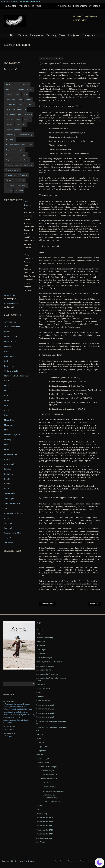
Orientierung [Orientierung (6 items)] (21, 125)
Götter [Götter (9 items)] (25, 94)
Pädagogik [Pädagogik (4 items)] (23, 155)
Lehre (7, 400)
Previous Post (47, 604)
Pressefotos (41, 685)
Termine (23, 35)
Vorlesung (8, 523)
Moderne (8, 425)
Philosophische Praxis (45, 670)
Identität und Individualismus (16, 376)
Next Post (95, 604)
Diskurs (7, 351)
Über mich (40, 755)
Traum (7, 508)
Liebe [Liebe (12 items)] (8, 109)
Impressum (89, 35)
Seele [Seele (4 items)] (26, 160)
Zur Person (74, 35)
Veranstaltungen (43, 759)
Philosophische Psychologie (47, 674)
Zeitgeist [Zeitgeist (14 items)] (9, 190)
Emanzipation (10, 356)
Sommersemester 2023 (45, 713)
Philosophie (59, 58)
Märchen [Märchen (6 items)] (27, 119)
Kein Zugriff (41, 650)
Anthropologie (10, 322)
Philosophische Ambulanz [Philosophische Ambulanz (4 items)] (15, 145)
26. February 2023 (46, 58)
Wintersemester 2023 (45, 834)
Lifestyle (8, 410)
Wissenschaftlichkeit (13, 533)
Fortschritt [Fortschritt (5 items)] (21, 89)
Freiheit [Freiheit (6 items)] (30, 89)
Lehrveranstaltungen (44, 658)
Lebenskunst (37, 35)
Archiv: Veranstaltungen (48, 767)
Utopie (7, 518)
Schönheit (8, 474)
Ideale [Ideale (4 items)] (20, 99)
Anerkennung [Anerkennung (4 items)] (11, 84)
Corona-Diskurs (11, 337)
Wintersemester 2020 (45, 822)
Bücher (41, 743)
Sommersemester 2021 (45, 705)
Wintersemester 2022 (45, 830)
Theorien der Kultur (12, 503)
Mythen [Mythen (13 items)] (18, 119)
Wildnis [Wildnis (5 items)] (22, 180)
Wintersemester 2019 (45, 818)
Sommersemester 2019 (49, 775)
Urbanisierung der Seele (14, 513)
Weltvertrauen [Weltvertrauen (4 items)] (11, 180)
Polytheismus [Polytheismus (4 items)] (11, 150)
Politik (7, 449)
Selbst (39, 693)
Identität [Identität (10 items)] (28, 99)
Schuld (7, 479)
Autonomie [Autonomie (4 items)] (10, 89)
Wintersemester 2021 (45, 826)
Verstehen (40, 806)
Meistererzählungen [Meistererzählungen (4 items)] (13, 114)
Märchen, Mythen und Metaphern (49, 662)
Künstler (8, 391)
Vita (38, 810)
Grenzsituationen (49, 787)
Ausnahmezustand (12, 327)
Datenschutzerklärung (45, 638)
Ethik (6, 361)
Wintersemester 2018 (49, 779)
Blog (13, 35)
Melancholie (9, 420)
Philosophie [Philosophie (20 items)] (10, 140)
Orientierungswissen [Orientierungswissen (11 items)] (13, 130)
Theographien (10, 498)
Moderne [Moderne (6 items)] (9, 119)
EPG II (45, 783)
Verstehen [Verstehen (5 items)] (24, 175)
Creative (8, 346)
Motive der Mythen (12, 435)
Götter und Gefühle (12, 371)
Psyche (7, 459)
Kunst (7, 386)
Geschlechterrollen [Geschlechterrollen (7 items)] (13, 94)
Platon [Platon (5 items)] (30, 145)
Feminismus (9, 366)
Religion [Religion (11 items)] (9, 160)
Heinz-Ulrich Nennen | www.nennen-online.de (20, 1)
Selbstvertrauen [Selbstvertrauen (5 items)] (12, 175)
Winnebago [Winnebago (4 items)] (10, 185)
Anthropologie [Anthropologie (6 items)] (24, 84)
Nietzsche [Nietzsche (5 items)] (9, 125)
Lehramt (8, 395)
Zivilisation (9, 543)
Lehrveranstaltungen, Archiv (49, 802)
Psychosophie (10, 464)
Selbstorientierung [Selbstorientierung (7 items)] (13, 170)
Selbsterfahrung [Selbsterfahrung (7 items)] (12, 165)
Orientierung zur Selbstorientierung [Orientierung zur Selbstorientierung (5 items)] (19, 135)
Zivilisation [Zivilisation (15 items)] (19, 190)
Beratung (51, 35)
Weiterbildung (42, 814)
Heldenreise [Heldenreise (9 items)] (10, 99)
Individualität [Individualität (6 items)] (10, 104)
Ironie (7, 381)
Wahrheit (8, 528)
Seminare (40, 697)
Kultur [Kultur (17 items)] (32, 104)
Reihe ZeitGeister (43, 689)
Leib (6, 405)
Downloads (41, 642)
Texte (62, 35)
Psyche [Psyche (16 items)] (21, 150)
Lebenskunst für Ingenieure (53, 791)
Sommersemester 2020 (45, 701)
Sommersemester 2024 (45, 717)
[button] (100, 863)
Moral (7, 430)
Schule (7, 484)
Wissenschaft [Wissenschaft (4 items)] (22, 185)
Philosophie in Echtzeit (45, 666)
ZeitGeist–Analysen (44, 838)
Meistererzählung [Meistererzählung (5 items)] (19, 109)
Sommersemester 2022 (45, 709)
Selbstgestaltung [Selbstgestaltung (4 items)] (26, 165)
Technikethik (10, 494)
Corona (7, 332)
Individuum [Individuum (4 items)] (22, 104)
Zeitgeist (8, 538)
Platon (7, 444)
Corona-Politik (10, 341)
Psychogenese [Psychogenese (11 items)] (11, 155)
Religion (8, 469)
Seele (7, 489)
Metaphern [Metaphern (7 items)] (28, 114)
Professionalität (11, 454)
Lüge (6, 415)
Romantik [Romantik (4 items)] (18, 160)
